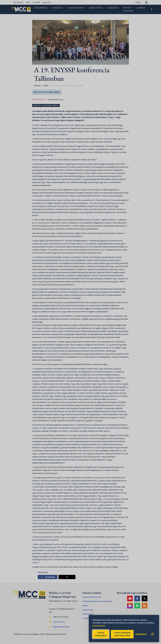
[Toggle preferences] (142, 634)
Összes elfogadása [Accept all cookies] (101, 634)
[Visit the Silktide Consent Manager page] (153, 634)
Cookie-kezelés (99, 626)
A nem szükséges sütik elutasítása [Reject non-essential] (122, 634)
